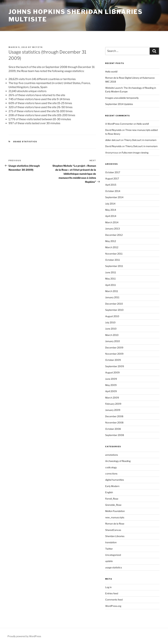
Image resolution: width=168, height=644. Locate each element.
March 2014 (112, 222)
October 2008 (113, 429)
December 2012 (114, 235)
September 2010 (114, 310)
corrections (111, 474)
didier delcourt (113, 140)
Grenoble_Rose (113, 505)
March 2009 (112, 398)
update (109, 561)
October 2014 (113, 191)
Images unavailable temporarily (122, 98)
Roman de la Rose (115, 524)
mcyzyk (37, 47)
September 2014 (114, 197)
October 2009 (113, 360)
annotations (112, 455)
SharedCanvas (113, 530)
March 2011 (112, 291)
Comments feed (114, 600)
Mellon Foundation (115, 511)
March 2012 (112, 247)
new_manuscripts (115, 517)
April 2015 (111, 185)
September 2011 (114, 266)
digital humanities (115, 480)
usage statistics (25, 142)
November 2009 (114, 354)
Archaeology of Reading (118, 461)
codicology (111, 467)
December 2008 (114, 416)
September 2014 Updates (119, 104)
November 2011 (114, 254)
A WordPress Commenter (119, 124)
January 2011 (112, 297)
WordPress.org (113, 606)
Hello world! (111, 72)
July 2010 (110, 322)
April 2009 (111, 391)
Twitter (109, 549)
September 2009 (115, 366)
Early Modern (112, 486)
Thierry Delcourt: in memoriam (140, 140)
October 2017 (113, 172)
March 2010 (112, 335)
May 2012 (111, 241)
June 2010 (111, 329)
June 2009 (111, 379)
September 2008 (115, 435)
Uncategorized (113, 555)
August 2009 (112, 372)
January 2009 (113, 410)
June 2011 (111, 272)
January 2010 (113, 341)
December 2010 (114, 304)
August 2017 (112, 178)
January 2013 (112, 229)
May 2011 (110, 279)
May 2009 (111, 385)
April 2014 (111, 216)
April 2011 (111, 285)
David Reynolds (113, 130)
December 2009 (114, 348)
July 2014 (110, 204)
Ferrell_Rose (112, 499)
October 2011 (113, 260)
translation (111, 542)
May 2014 (111, 210)
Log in (108, 587)
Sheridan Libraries (115, 536)
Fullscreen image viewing (135, 153)
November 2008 (114, 422)
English (109, 492)
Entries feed (112, 593)
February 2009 (113, 404)
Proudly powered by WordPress (24, 636)
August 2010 (112, 316)
